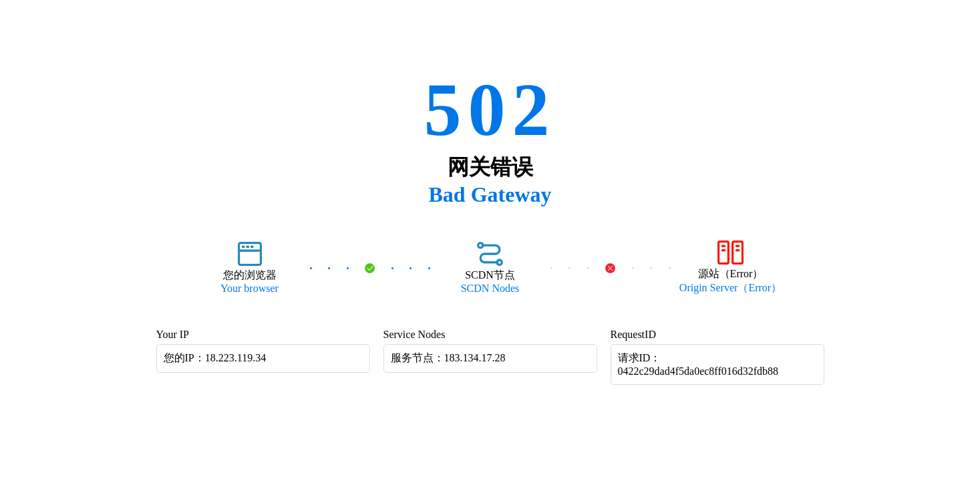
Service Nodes (415, 334)
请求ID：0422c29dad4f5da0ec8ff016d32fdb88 (698, 364)
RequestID (633, 334)
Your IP (173, 334)
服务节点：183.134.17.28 (448, 358)
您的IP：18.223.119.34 (215, 358)
